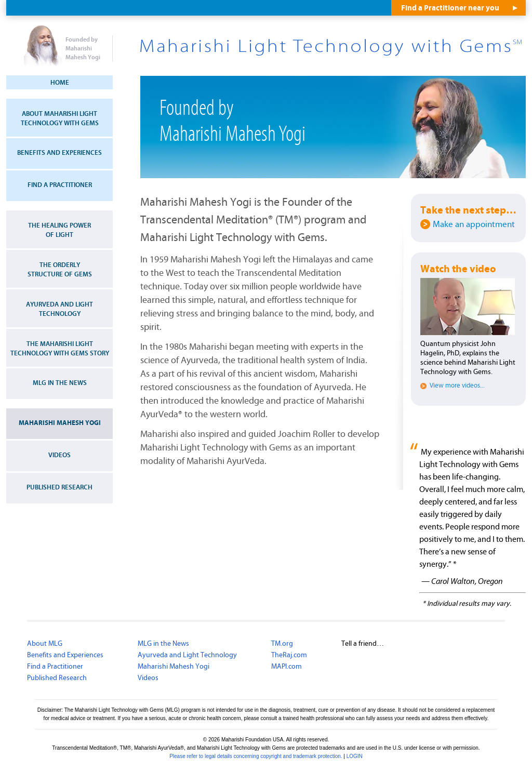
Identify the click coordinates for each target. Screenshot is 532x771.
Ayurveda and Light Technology (59, 309)
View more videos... (457, 386)
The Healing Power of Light (59, 230)
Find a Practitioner (60, 185)
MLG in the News (60, 383)
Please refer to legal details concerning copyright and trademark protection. (256, 756)
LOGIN (355, 756)
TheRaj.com (289, 655)
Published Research (59, 487)
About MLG (45, 644)
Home (60, 83)
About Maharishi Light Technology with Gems (60, 118)
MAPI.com (287, 667)
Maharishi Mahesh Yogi (60, 423)
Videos (59, 455)
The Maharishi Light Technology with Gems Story (60, 349)
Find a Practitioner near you (450, 8)
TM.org (282, 644)
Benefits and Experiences (59, 153)
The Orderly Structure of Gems (60, 270)
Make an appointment (474, 224)
